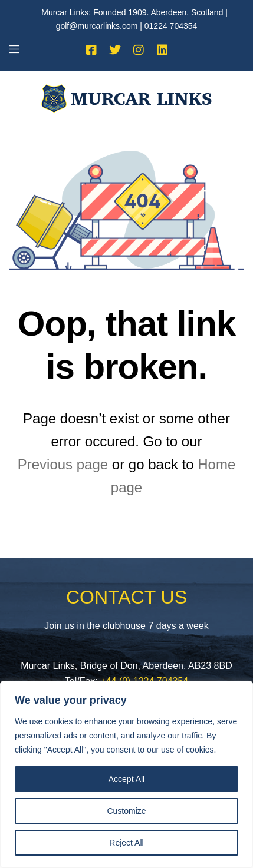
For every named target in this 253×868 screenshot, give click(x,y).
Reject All (126, 843)
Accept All (126, 779)
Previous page (63, 464)
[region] (126, 774)
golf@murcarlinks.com (97, 26)
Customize (126, 811)
